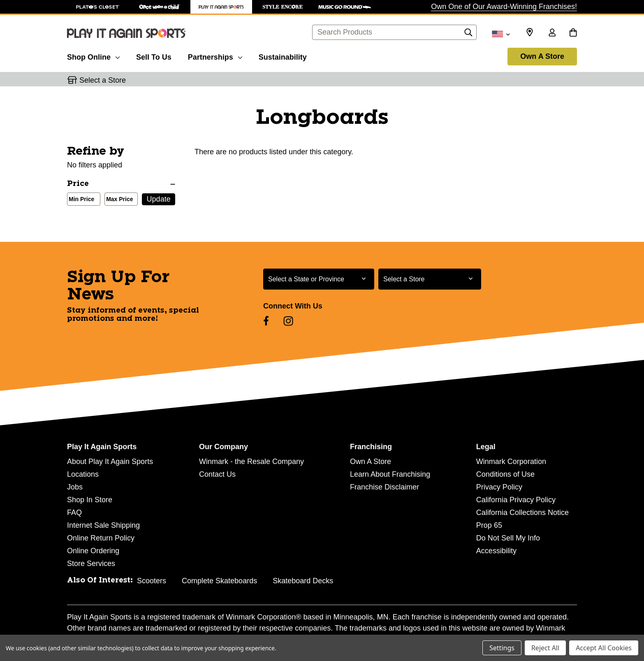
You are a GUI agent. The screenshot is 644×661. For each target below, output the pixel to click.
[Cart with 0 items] (573, 33)
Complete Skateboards (219, 581)
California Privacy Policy (516, 500)
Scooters (152, 581)
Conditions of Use (505, 474)
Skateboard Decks (303, 581)
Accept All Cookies (604, 648)
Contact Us (217, 474)
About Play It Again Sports (110, 462)
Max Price (118, 200)
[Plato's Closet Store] (98, 7)
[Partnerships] (215, 56)
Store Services (91, 564)
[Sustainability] (283, 56)
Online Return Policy (101, 538)
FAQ (74, 513)
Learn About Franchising (390, 474)
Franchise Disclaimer (385, 487)
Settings (502, 648)
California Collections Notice (522, 513)
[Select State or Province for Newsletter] (319, 279)
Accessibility (496, 551)
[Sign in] (552, 33)
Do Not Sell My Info (508, 538)
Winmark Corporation (511, 462)
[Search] (468, 35)
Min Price (80, 200)
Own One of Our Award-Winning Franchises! (504, 7)
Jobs (75, 487)
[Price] (121, 184)
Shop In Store (90, 500)
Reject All (545, 648)
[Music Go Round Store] (345, 7)
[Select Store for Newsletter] (430, 279)
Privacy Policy (499, 487)
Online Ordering (93, 551)
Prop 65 (489, 525)
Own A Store (542, 56)
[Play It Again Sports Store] (221, 7)
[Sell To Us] (154, 56)
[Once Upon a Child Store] (160, 7)
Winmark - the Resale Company (251, 462)
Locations (83, 474)
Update (159, 199)
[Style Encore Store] (283, 7)
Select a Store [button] (103, 80)
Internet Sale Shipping (103, 525)
